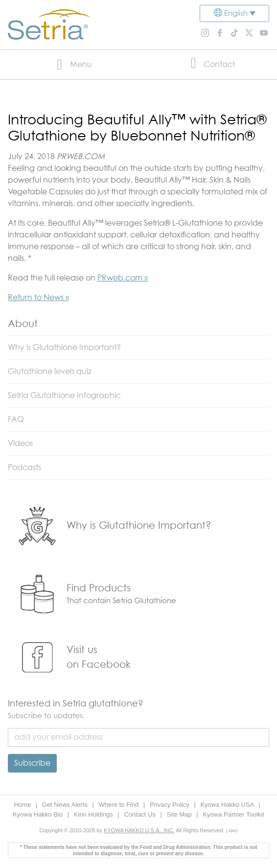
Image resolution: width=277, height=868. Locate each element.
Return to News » (38, 298)
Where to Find (120, 805)
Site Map (180, 814)
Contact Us (140, 814)
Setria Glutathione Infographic (64, 396)
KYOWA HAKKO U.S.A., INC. (139, 830)
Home (23, 805)
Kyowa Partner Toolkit (233, 814)
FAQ (16, 420)
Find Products (99, 588)
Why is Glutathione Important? (64, 348)
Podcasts (24, 468)
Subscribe (32, 763)
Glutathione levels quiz (50, 372)
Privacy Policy (171, 805)
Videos (20, 444)
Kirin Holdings (94, 814)
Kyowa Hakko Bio (39, 814)
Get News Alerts (66, 805)
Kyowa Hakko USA (228, 805)
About (23, 324)
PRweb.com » (123, 278)
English (236, 13)
